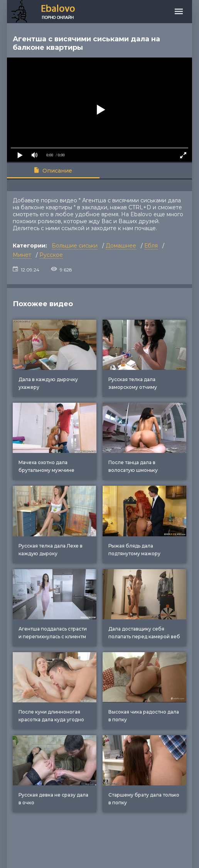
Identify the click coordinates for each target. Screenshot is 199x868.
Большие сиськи (75, 246)
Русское (51, 255)
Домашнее (121, 246)
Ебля (151, 246)
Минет (22, 255)
